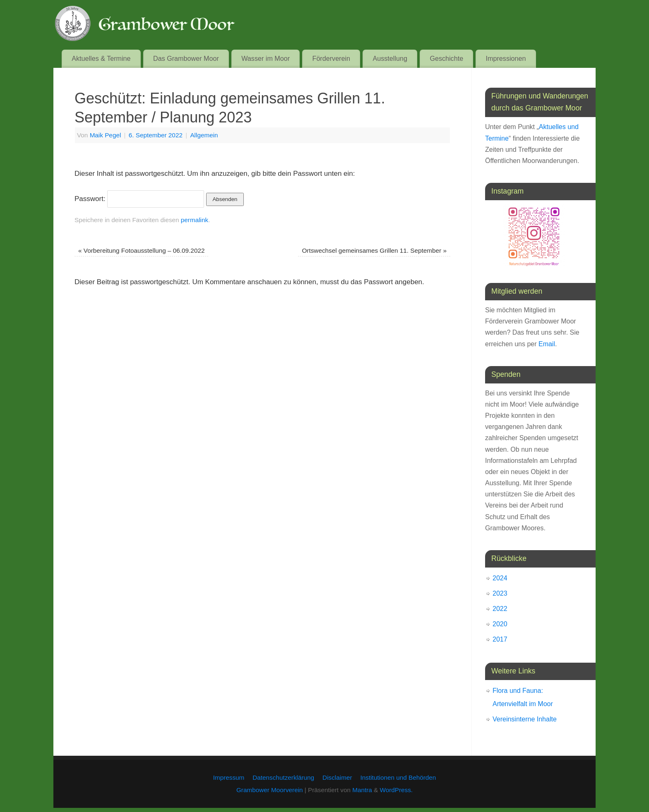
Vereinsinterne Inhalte (525, 719)
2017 (500, 639)
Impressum (229, 777)
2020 (500, 624)
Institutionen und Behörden (398, 777)
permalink (195, 220)
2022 (500, 609)
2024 (500, 578)
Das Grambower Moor (186, 58)
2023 (500, 593)
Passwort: (139, 199)
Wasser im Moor (266, 58)
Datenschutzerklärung (283, 777)
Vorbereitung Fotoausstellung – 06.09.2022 (141, 250)
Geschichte (446, 58)
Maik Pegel (106, 135)
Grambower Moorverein (270, 790)
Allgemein (204, 135)
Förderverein (332, 58)
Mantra (362, 790)
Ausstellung (390, 58)
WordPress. (396, 790)
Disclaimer (337, 777)
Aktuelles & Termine (101, 58)
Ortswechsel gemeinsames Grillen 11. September (374, 250)
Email (547, 344)
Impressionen (506, 58)
